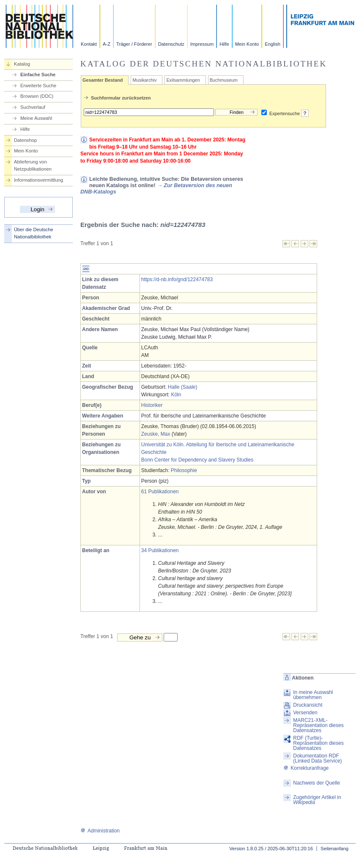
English (273, 44)
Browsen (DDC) (37, 96)
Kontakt (89, 44)
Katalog (22, 64)
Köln (176, 395)
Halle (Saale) (182, 387)
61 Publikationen (160, 492)
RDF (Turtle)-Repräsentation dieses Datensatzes (318, 743)
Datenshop (25, 140)
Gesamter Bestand (103, 80)
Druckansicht (308, 705)
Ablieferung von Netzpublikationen (33, 165)
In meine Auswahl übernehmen (313, 695)
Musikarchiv (144, 80)
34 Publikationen (160, 550)
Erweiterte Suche (38, 86)
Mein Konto (247, 44)
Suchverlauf (33, 107)
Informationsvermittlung (38, 180)
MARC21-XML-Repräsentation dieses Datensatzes (318, 725)
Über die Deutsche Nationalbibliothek (34, 233)
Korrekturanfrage (306, 768)
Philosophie (184, 470)
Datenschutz (171, 44)
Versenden (305, 713)
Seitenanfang (334, 849)
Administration (100, 831)
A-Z (107, 44)
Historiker (152, 405)
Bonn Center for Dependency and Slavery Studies (197, 460)
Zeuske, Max (156, 434)
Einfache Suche (38, 75)
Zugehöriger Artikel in (317, 800)
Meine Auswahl (36, 118)
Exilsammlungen (183, 80)
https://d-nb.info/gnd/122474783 (177, 279)
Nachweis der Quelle (317, 783)
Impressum (202, 44)
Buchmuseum (224, 80)
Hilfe (224, 44)
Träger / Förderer (134, 44)
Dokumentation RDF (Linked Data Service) (317, 758)
